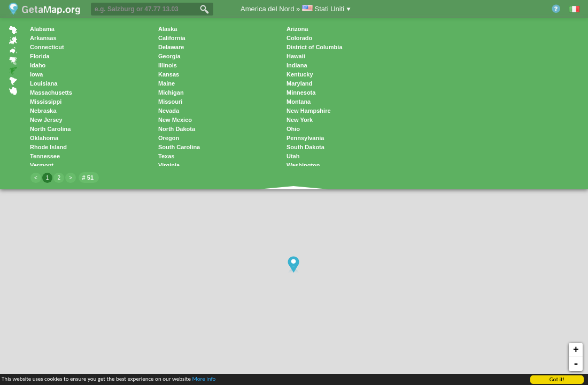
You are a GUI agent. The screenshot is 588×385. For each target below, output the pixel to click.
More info (204, 379)
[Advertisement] (493, 182)
